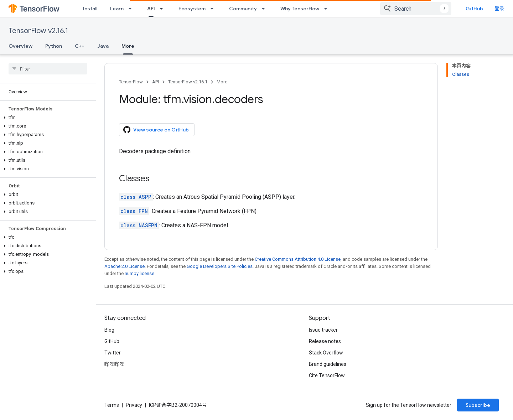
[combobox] (416, 9)
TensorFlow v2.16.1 (38, 31)
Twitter (113, 353)
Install (90, 9)
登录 (499, 9)
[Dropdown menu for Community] (265, 9)
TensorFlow (131, 82)
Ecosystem (192, 9)
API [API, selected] (151, 9)
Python (54, 46)
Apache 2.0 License (125, 266)
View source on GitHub (156, 130)
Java (103, 46)
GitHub (474, 9)
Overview (20, 46)
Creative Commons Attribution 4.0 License (298, 259)
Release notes (325, 341)
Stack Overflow (326, 353)
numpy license (139, 273)
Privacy (134, 405)
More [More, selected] (128, 46)
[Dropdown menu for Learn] (132, 9)
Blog (109, 330)
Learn (117, 9)
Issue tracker (323, 330)
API (156, 82)
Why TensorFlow (300, 9)
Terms (112, 405)
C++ (80, 46)
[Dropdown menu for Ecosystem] (214, 9)
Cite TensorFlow (327, 375)
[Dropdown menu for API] (164, 9)
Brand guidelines (328, 364)
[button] (46, 118)
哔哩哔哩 (114, 364)
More (222, 82)
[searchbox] (48, 69)
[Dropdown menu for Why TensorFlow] (328, 9)
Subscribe (478, 405)
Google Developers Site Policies (220, 266)
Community (243, 9)
